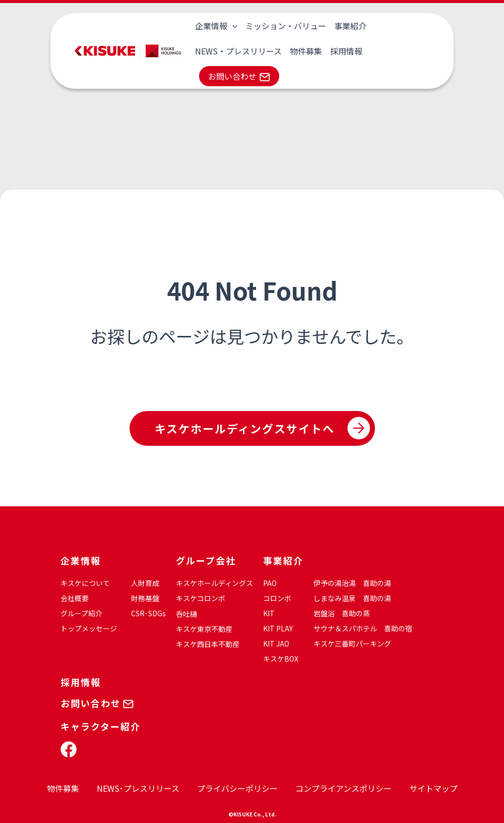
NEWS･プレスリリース (138, 788)
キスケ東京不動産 (204, 629)
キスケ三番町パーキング (352, 643)
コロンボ (277, 598)
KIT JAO (276, 643)
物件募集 (306, 51)
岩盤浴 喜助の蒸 (342, 613)
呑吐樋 (186, 614)
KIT (269, 613)
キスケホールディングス (214, 583)
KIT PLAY (278, 628)
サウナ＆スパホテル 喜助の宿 (363, 628)
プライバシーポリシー (237, 788)
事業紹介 (350, 26)
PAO (270, 583)
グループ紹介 (81, 613)
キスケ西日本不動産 (208, 644)
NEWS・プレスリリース (238, 51)
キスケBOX (281, 659)
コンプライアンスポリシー (343, 788)
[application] (232, 26)
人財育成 (145, 583)
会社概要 (75, 598)
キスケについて (85, 583)
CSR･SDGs (148, 613)
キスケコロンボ (201, 598)
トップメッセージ (89, 628)
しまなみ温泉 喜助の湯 (352, 598)
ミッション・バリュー (286, 26)
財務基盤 (145, 598)
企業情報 (216, 26)
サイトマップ (433, 788)
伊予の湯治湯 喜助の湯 (352, 583)
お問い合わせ (232, 76)
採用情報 (346, 51)
